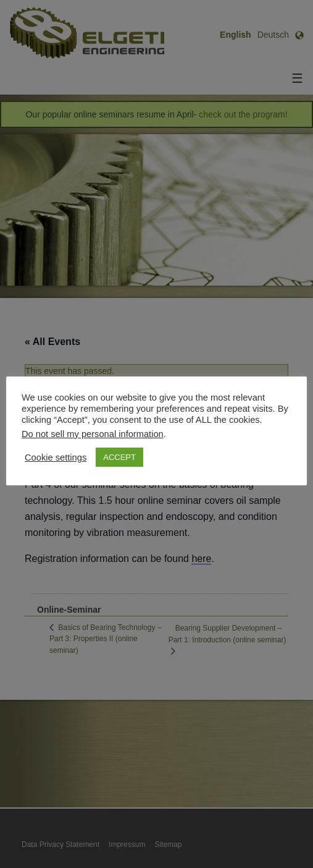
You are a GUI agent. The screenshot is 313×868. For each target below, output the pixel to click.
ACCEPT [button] (119, 457)
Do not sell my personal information (93, 434)
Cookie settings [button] (56, 457)
